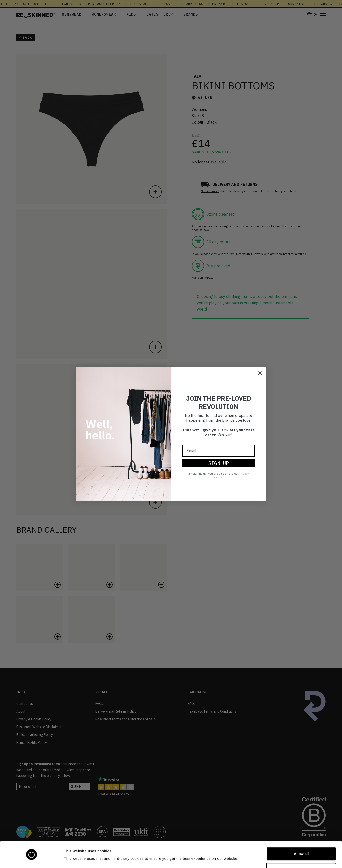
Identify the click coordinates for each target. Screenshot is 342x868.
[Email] (219, 451)
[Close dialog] (260, 373)
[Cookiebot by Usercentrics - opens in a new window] (32, 858)
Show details (75, 857)
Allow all (301, 839)
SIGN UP (219, 463)
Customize (302, 855)
